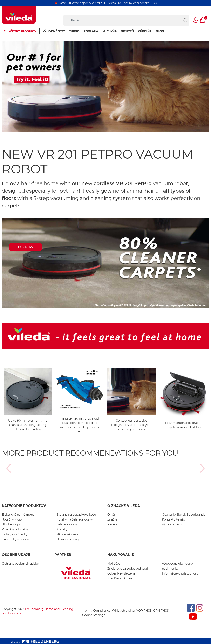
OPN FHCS (161, 611)
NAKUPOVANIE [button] (121, 555)
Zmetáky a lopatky (15, 529)
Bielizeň (127, 31)
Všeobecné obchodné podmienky (177, 566)
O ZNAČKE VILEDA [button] (124, 506)
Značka (113, 519)
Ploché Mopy (11, 524)
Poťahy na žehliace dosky (75, 519)
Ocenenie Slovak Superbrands (183, 515)
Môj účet (114, 564)
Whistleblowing (123, 611)
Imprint (86, 611)
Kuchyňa (110, 31)
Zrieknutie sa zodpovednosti (128, 569)
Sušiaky (62, 529)
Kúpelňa (145, 31)
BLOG (160, 31)
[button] (196, 20)
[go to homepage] (19, 15)
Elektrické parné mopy (18, 515)
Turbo (74, 31)
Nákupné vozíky (68, 539)
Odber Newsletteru (121, 573)
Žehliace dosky (67, 524)
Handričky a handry (16, 539)
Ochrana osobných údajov (21, 564)
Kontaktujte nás (173, 519)
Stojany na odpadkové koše (76, 515)
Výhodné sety (54, 31)
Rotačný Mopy (12, 519)
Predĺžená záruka (120, 578)
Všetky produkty (23, 31)
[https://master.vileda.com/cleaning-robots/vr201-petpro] (105, 263)
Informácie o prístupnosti (180, 573)
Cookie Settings (94, 615)
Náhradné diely (67, 534)
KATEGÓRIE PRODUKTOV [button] (24, 506)
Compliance (102, 611)
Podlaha (91, 31)
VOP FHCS (144, 611)
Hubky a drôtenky (15, 534)
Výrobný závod (173, 524)
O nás (111, 515)
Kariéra (113, 524)
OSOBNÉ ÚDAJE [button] (16, 555)
